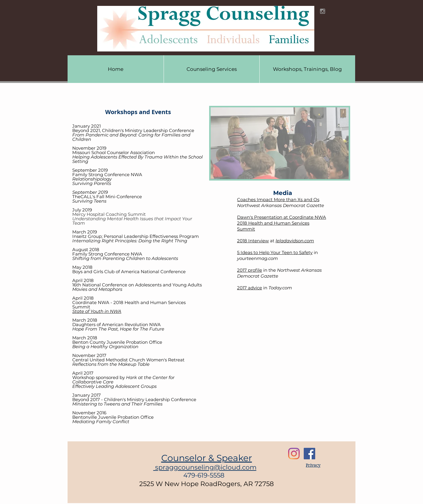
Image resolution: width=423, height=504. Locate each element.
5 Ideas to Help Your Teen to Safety (275, 252)
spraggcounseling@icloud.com (205, 467)
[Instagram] (294, 454)
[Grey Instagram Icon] (323, 11)
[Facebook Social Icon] (309, 454)
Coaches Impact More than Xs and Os (278, 200)
